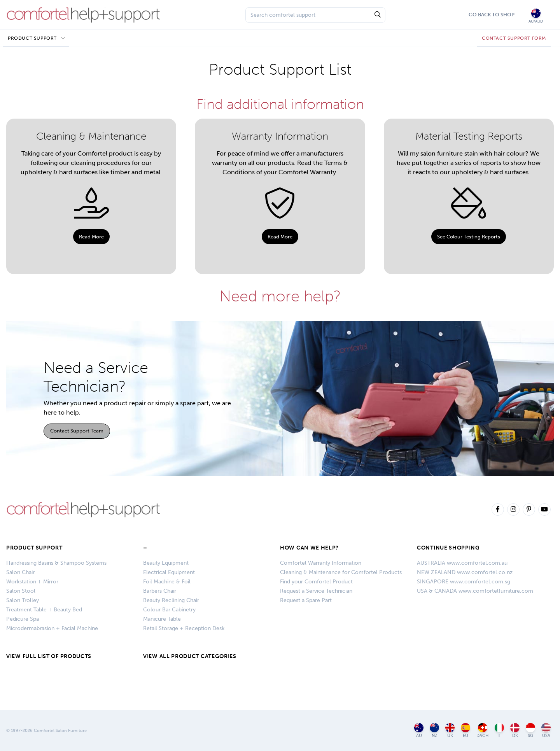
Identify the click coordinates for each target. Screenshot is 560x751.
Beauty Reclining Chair (171, 600)
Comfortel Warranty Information (321, 563)
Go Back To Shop (492, 15)
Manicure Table (162, 619)
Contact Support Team (77, 431)
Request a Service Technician (316, 591)
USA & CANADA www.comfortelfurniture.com (475, 591)
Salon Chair (20, 572)
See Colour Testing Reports (469, 237)
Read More (91, 237)
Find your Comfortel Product (316, 582)
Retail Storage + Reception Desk (184, 628)
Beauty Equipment (166, 563)
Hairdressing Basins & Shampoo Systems (56, 563)
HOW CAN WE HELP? (309, 548)
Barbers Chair (160, 591)
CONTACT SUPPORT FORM (514, 38)
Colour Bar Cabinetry (169, 610)
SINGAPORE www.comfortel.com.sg (464, 582)
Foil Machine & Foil (167, 582)
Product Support (32, 38)
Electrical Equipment (169, 572)
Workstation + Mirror (32, 582)
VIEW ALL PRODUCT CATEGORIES (190, 656)
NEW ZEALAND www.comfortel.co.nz (465, 572)
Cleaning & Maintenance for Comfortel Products (341, 572)
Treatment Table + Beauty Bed (44, 610)
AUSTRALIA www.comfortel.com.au (462, 563)
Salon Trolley (23, 600)
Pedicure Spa (23, 619)
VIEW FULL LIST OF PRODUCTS (49, 656)
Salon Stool (21, 591)
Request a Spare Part (306, 600)
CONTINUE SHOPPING (448, 548)
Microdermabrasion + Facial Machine (52, 628)
